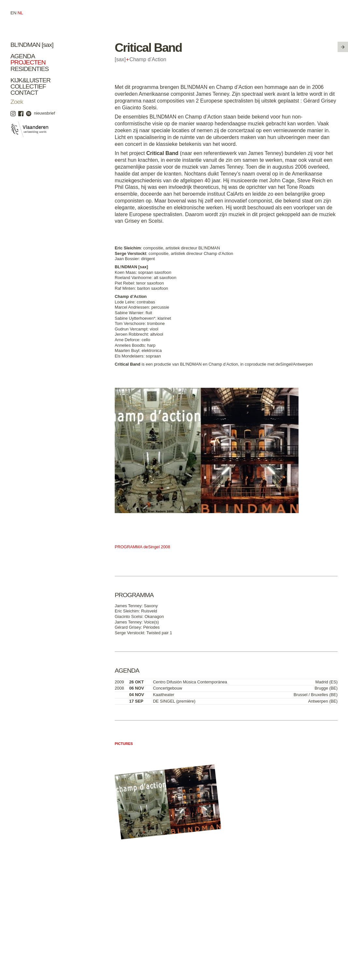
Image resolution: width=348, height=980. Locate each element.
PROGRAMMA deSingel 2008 (142, 547)
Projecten (28, 62)
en (13, 13)
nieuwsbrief (44, 113)
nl (20, 13)
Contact (24, 93)
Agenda (23, 56)
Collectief (28, 86)
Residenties (29, 69)
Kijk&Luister (30, 80)
